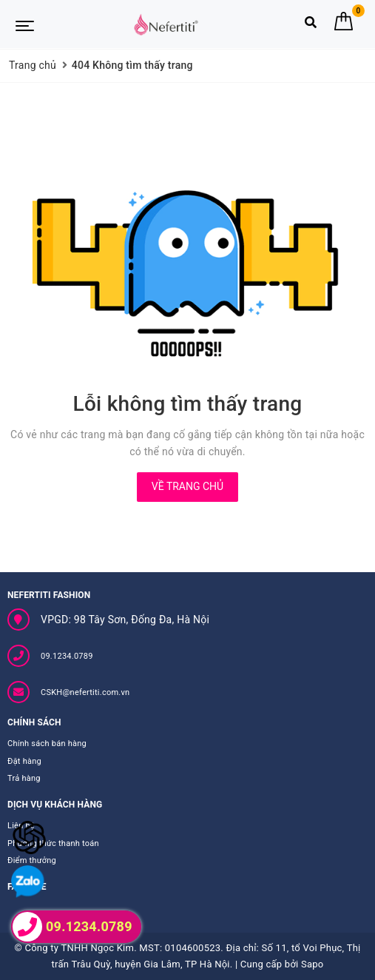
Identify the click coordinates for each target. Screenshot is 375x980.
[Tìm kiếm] (311, 26)
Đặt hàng (24, 761)
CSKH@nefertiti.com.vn (85, 692)
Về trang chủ (187, 486)
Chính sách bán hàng (47, 744)
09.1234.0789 (67, 656)
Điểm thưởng (32, 860)
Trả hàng (24, 778)
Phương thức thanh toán (53, 843)
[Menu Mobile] (25, 24)
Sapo (312, 964)
